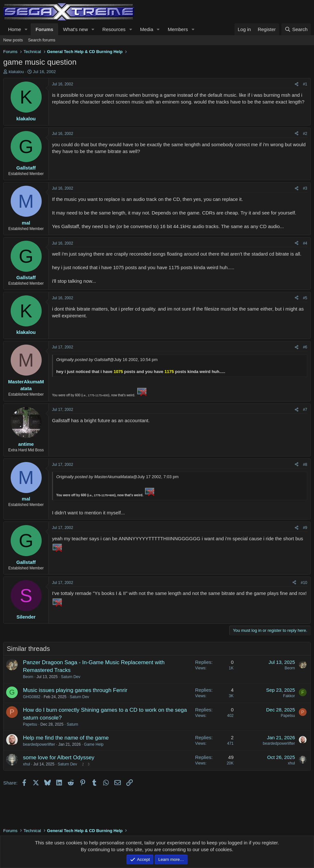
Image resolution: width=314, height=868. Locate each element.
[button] (26, 29)
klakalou (16, 72)
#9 (305, 528)
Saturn (72, 724)
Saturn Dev (70, 677)
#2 (305, 134)
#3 (305, 188)
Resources (114, 29)
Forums (44, 29)
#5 (305, 298)
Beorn (28, 677)
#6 (305, 347)
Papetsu (30, 724)
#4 (305, 243)
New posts (13, 40)
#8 (305, 465)
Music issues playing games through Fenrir (75, 690)
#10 (304, 583)
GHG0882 (32, 697)
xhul (26, 764)
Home (15, 29)
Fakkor (289, 696)
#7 (305, 410)
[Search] (296, 29)
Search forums (42, 40)
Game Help (94, 744)
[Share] (297, 84)
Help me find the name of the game (66, 738)
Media (147, 29)
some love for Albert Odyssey (59, 758)
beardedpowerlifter (39, 744)
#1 (305, 84)
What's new (75, 29)
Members (178, 29)
